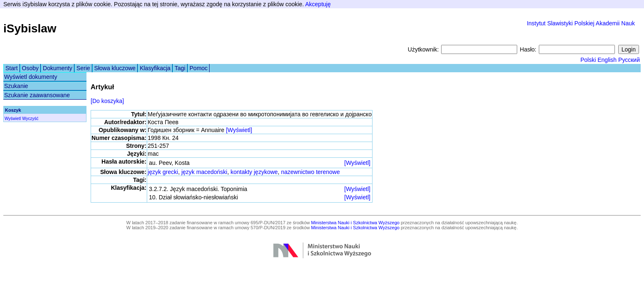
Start (12, 68)
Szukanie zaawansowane (37, 95)
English (607, 60)
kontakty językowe (254, 172)
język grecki (163, 172)
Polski (588, 60)
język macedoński (204, 172)
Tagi (180, 68)
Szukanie (16, 86)
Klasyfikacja (155, 68)
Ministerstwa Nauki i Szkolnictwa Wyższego (355, 223)
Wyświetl (13, 119)
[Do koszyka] (107, 101)
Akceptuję (318, 4)
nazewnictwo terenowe (311, 172)
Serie (83, 68)
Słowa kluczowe (115, 68)
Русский (629, 60)
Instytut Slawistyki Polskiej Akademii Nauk (581, 23)
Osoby (30, 68)
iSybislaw (30, 28)
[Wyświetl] (239, 130)
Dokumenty (58, 68)
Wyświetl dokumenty (31, 77)
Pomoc (199, 68)
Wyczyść (30, 119)
